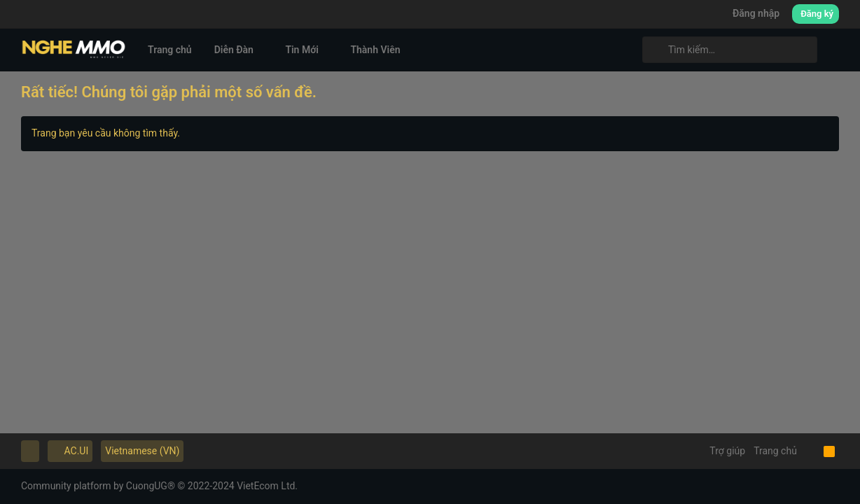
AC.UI (70, 451)
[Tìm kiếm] (730, 50)
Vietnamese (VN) (142, 451)
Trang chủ (775, 451)
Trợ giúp (727, 451)
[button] (264, 50)
